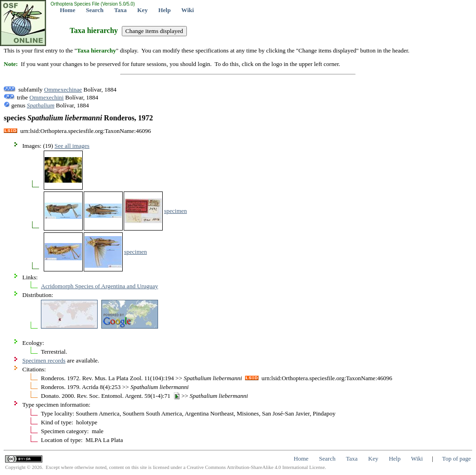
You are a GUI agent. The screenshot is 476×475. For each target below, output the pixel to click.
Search (95, 10)
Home (68, 10)
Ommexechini (46, 97)
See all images (72, 146)
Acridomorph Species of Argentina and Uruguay (99, 286)
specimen (175, 211)
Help (164, 10)
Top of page (456, 459)
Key (142, 10)
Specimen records (44, 360)
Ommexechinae (63, 89)
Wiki (188, 10)
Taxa (121, 10)
